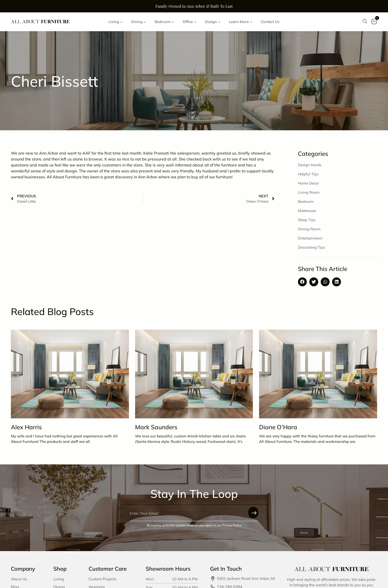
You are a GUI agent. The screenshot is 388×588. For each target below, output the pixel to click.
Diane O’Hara (278, 429)
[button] (302, 284)
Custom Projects (102, 581)
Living (59, 581)
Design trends (310, 167)
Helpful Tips (308, 176)
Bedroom (306, 203)
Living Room (309, 194)
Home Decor (308, 185)
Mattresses (307, 213)
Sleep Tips (307, 222)
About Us (19, 581)
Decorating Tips (311, 249)
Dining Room (309, 231)
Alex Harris (26, 429)
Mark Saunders (156, 429)
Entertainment (310, 240)
